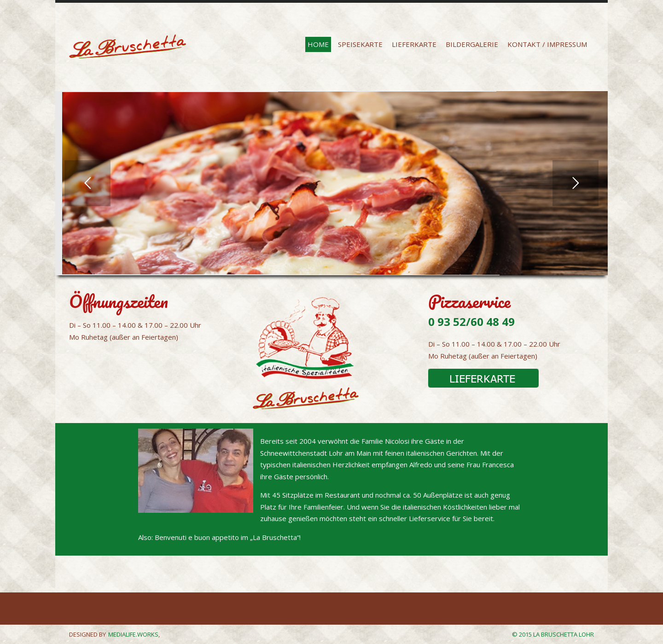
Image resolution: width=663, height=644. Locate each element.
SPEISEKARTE (360, 44)
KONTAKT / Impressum (547, 44)
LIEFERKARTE (414, 44)
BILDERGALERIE (472, 44)
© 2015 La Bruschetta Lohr (553, 634)
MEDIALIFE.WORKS (133, 634)
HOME (318, 44)
